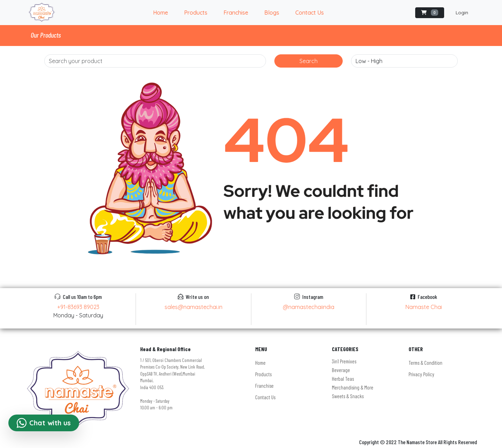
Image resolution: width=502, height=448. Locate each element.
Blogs (272, 13)
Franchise (236, 13)
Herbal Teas (343, 379)
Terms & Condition (425, 363)
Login (462, 13)
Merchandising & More (353, 387)
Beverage (341, 370)
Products (196, 13)
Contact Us (310, 13)
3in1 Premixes (344, 361)
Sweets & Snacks (348, 396)
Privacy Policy (421, 374)
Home (161, 13)
